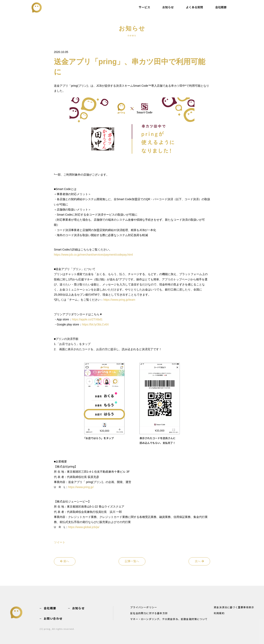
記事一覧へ (132, 561)
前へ (65, 561)
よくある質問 (194, 7)
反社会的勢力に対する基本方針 (149, 613)
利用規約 (219, 613)
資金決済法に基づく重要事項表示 (234, 607)
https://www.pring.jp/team (119, 300)
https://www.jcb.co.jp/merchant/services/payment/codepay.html (93, 255)
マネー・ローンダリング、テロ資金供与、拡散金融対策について (169, 619)
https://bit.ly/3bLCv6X (95, 324)
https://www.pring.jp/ (81, 487)
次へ (199, 561)
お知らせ (168, 7)
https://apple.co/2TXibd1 (87, 319)
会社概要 (221, 7)
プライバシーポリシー (144, 607)
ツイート (60, 542)
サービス (144, 7)
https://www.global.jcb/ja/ (84, 527)
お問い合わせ (53, 618)
